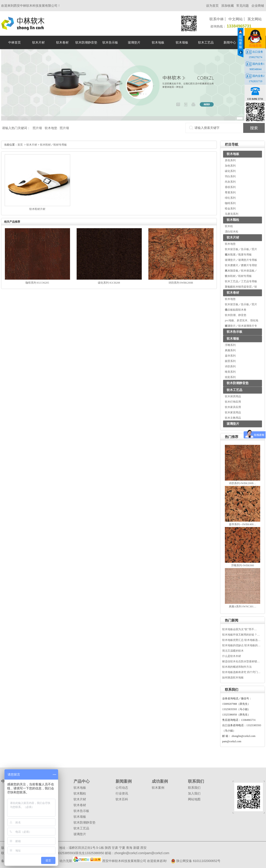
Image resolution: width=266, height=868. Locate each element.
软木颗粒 (233, 220)
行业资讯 (122, 793)
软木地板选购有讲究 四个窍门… (241, 672)
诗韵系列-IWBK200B (181, 283)
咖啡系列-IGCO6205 (37, 283)
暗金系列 (230, 209)
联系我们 (196, 781)
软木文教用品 (233, 418)
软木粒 (229, 226)
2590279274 (255, 57)
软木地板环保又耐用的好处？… (241, 635)
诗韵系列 (230, 366)
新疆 (136, 848)
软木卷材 (233, 293)
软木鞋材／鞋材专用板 (238, 276)
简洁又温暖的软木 (233, 651)
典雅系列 (230, 350)
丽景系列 (230, 361)
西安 (144, 848)
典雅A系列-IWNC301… (243, 607)
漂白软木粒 (232, 232)
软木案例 (158, 788)
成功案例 (160, 781)
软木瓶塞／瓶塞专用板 (238, 255)
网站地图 (194, 799)
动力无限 (66, 861)
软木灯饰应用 (233, 402)
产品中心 (82, 781)
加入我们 (194, 793)
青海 (129, 848)
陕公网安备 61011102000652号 (194, 861)
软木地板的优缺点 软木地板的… (241, 645)
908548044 (255, 69)
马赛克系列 (232, 214)
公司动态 (122, 788)
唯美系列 (230, 372)
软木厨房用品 (233, 396)
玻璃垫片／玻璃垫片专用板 (241, 260)
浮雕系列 (230, 345)
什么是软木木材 (232, 656)
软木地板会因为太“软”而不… (240, 629)
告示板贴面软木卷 (236, 310)
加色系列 (230, 166)
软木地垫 (51, 128)
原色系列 (230, 160)
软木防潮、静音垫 (236, 315)
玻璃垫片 (233, 424)
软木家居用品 (233, 412)
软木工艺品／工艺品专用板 (241, 281)
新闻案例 (124, 781)
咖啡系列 (230, 203)
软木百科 (122, 799)
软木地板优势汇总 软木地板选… (241, 640)
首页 (20, 145)
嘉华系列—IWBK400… (243, 524)
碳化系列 (230, 171)
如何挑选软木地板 (233, 678)
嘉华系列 (230, 356)
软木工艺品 (234, 390)
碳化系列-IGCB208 (109, 283)
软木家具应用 (233, 407)
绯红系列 (230, 198)
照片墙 (37, 128)
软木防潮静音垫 (238, 383)
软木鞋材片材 (37, 209)
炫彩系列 (230, 377)
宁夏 (122, 848)
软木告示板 (234, 332)
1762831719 (255, 81)
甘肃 (115, 848)
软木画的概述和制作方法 (237, 667)
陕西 (108, 848)
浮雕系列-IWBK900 (243, 565)
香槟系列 (230, 187)
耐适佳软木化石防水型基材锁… (241, 661)
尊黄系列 (230, 192)
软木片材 (233, 237)
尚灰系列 (230, 182)
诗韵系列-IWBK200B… (243, 483)
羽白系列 (230, 176)
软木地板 (233, 154)
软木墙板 (233, 339)
